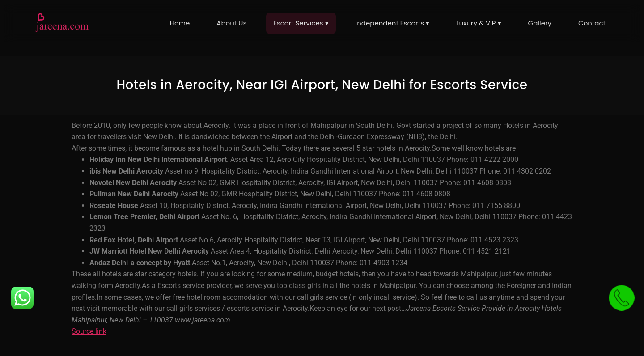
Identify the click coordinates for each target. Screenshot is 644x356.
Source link (89, 331)
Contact (592, 23)
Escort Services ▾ (301, 23)
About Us (231, 23)
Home (180, 23)
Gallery (540, 23)
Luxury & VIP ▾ (479, 23)
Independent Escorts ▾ (392, 23)
